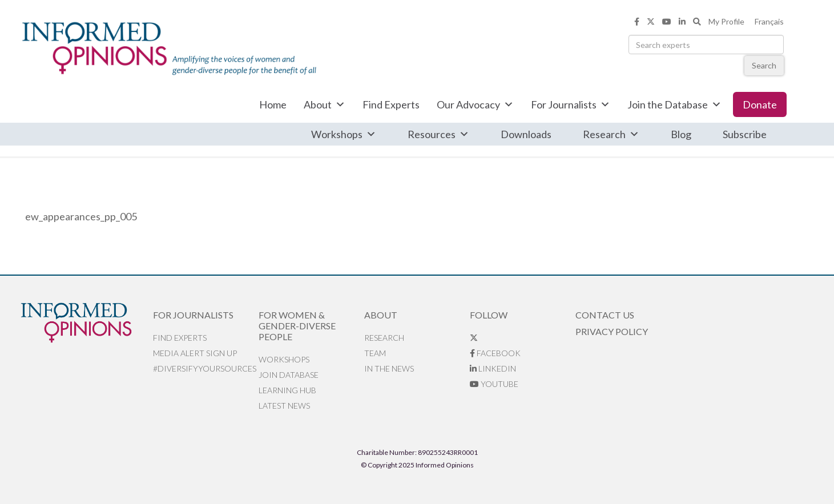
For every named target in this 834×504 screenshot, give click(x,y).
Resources (438, 134)
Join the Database (674, 104)
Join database (289, 375)
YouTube (494, 384)
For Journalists (571, 104)
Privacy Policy (612, 331)
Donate (760, 104)
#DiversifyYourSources (205, 368)
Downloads (526, 134)
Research (611, 134)
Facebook (495, 353)
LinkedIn (493, 368)
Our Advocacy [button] (475, 104)
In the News (389, 368)
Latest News (284, 406)
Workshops (344, 134)
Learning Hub (287, 390)
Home (273, 104)
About (325, 104)
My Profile (726, 21)
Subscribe (745, 134)
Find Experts (391, 104)
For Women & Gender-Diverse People (297, 326)
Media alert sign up (195, 353)
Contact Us (605, 315)
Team (375, 353)
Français (769, 21)
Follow (489, 315)
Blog (681, 134)
